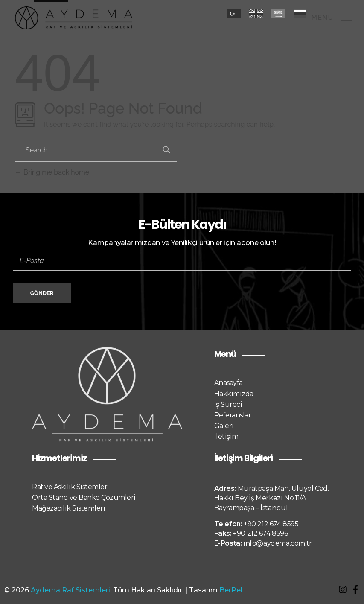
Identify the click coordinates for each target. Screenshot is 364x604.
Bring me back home (52, 172)
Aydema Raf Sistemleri (70, 590)
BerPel (231, 590)
